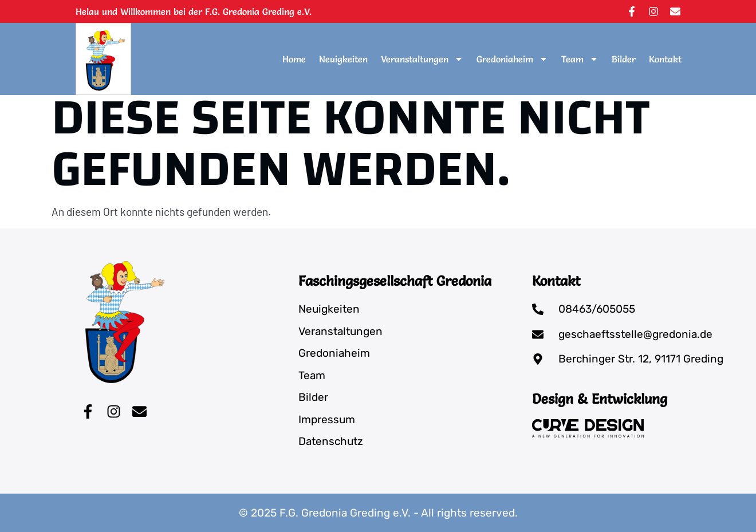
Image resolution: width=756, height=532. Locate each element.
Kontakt (665, 59)
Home (294, 59)
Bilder (624, 59)
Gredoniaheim (512, 59)
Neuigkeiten (343, 59)
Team (580, 59)
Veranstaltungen (422, 59)
